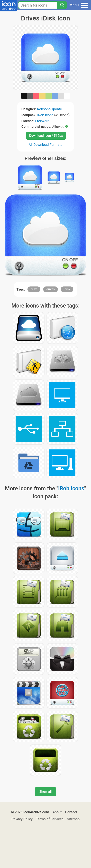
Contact (71, 812)
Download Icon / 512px (46, 136)
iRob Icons (45, 115)
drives (51, 289)
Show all (45, 792)
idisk (67, 289)
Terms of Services (50, 819)
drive (34, 289)
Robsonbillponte (49, 109)
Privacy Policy (22, 819)
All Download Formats (46, 145)
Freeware (42, 121)
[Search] (62, 5)
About (57, 812)
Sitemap (73, 819)
